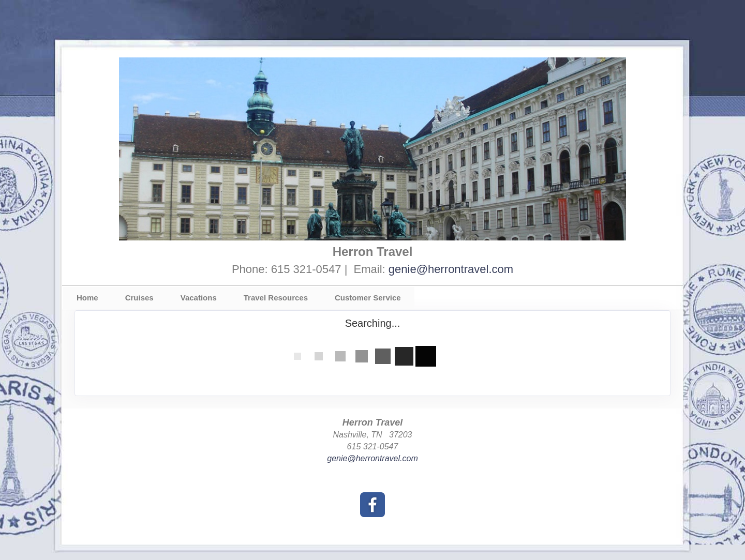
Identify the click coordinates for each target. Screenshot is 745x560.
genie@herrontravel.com (451, 269)
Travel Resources (276, 298)
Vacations (199, 298)
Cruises (139, 298)
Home (87, 298)
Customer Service (368, 298)
